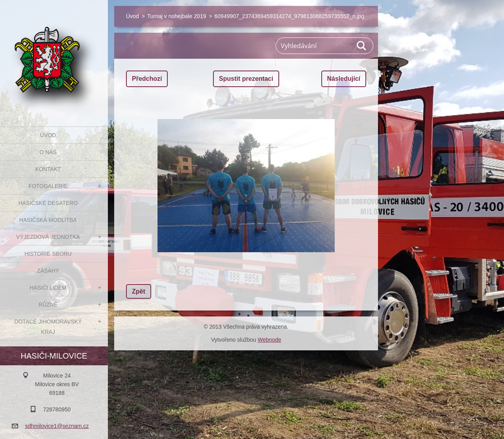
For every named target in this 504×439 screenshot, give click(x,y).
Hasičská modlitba (48, 220)
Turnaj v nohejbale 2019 (177, 16)
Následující (344, 79)
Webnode (269, 340)
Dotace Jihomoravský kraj (48, 327)
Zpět (139, 291)
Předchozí (147, 79)
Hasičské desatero (48, 203)
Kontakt (48, 169)
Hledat (362, 46)
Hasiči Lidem (48, 288)
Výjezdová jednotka (48, 237)
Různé (48, 305)
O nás (48, 152)
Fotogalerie (48, 186)
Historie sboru (48, 254)
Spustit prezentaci (246, 79)
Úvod (48, 135)
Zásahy (48, 271)
